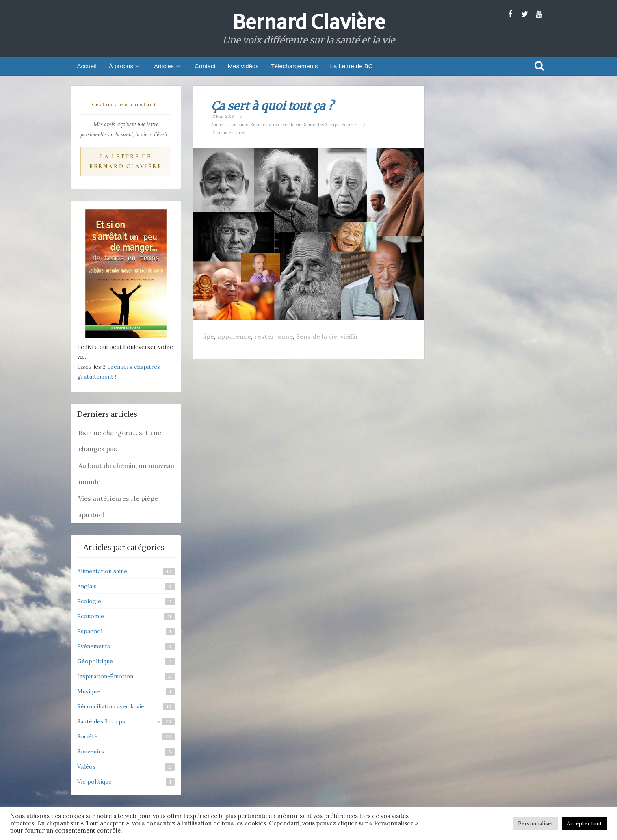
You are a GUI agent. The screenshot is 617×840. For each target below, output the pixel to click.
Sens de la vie (317, 336)
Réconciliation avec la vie (276, 124)
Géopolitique (95, 661)
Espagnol (90, 631)
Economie (91, 616)
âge (208, 336)
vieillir (350, 336)
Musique (89, 691)
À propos (125, 66)
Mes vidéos (243, 66)
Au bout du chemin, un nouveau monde (126, 474)
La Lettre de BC (352, 66)
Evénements (94, 646)
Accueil (87, 66)
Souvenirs (91, 751)
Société (349, 124)
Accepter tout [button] (585, 824)
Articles (168, 66)
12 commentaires (228, 133)
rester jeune (274, 336)
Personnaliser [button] (536, 824)
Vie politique (94, 782)
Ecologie (89, 601)
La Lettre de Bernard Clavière (126, 161)
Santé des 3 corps (321, 124)
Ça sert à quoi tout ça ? (272, 106)
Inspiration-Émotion (105, 676)
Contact (205, 66)
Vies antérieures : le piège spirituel (118, 507)
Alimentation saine (230, 124)
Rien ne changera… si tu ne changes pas (120, 441)
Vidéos (86, 766)
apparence (234, 336)
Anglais (87, 586)
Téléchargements (294, 66)
